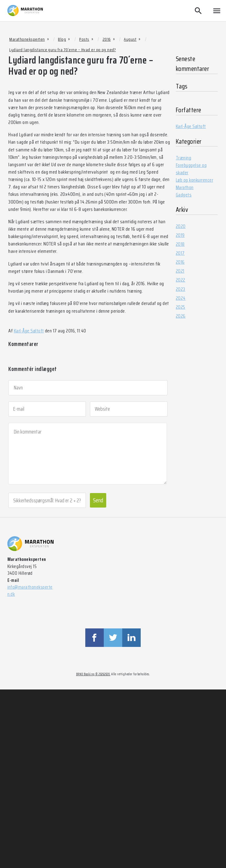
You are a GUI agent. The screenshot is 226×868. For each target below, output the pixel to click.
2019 (180, 235)
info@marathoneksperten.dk (30, 591)
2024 (181, 298)
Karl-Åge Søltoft (29, 331)
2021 (180, 271)
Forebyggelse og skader (191, 169)
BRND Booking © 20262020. (93, 674)
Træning (184, 158)
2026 (181, 316)
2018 (180, 244)
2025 (181, 307)
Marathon (185, 187)
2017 (180, 253)
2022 (181, 280)
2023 (181, 289)
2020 (181, 226)
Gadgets (184, 195)
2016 (180, 262)
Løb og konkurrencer (194, 180)
